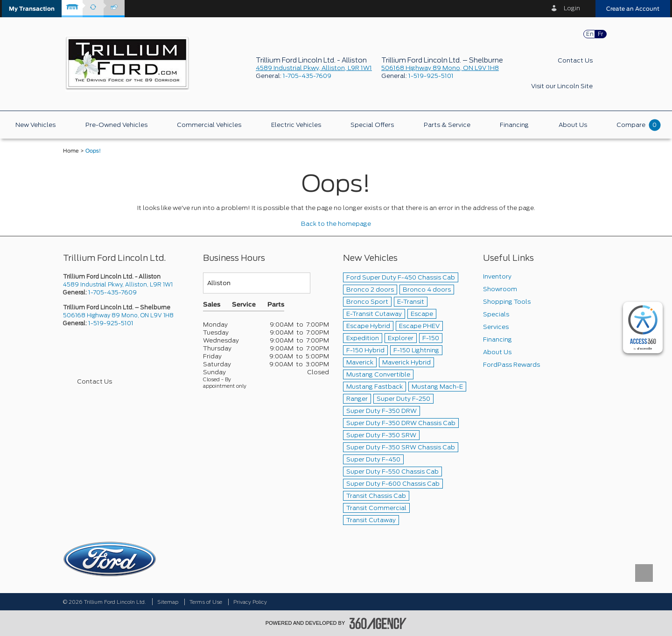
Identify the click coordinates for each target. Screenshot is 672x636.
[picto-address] (126, 284)
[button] (32, 9)
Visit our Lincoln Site (562, 86)
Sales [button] (212, 305)
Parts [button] (276, 305)
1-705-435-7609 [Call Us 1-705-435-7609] (112, 292)
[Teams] (257, 283)
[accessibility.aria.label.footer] (378, 623)
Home (71, 151)
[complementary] (643, 328)
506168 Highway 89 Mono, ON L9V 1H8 (440, 68)
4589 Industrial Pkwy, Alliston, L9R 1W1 (314, 68)
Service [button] (244, 305)
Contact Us (575, 60)
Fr (600, 34)
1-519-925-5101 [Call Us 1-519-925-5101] (111, 323)
